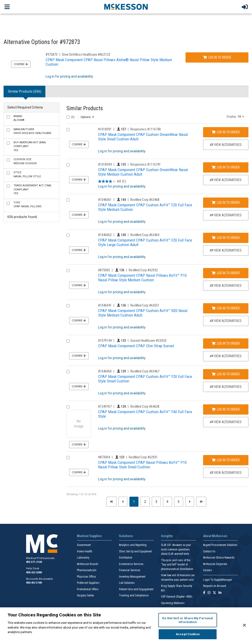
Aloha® (19, 118)
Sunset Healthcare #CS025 (148, 341)
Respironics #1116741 (146, 164)
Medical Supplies (89, 536)
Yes (30, 146)
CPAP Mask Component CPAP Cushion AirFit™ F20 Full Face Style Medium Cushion (145, 207)
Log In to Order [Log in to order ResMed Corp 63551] (226, 308)
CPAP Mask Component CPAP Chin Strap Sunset (136, 346)
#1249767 (105, 406)
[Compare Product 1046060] (68, 372)
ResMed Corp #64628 (145, 406)
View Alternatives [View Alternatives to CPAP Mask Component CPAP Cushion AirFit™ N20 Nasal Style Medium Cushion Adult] (226, 321)
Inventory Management (132, 577)
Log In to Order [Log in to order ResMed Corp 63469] (226, 238)
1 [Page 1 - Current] (136, 501)
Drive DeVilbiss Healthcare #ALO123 (86, 54)
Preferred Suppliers (88, 583)
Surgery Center (86, 595)
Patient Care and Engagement (136, 589)
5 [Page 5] (179, 502)
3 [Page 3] (156, 502)
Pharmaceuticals (87, 570)
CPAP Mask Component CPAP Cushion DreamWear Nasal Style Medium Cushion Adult (143, 172)
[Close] (244, 625)
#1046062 (105, 235)
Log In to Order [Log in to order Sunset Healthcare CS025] (226, 343)
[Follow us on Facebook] (204, 593)
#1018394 (105, 164)
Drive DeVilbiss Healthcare (32, 131)
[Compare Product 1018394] (68, 165)
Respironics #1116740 (146, 129)
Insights (167, 536)
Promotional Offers (88, 589)
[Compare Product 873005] (68, 270)
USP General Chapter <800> (177, 597)
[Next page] (190, 502)
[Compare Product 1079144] (68, 341)
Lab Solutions (127, 583)
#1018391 (105, 129)
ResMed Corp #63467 (145, 371)
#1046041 (105, 305)
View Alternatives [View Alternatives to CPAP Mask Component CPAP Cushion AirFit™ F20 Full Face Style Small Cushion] (226, 387)
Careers (208, 570)
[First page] (111, 502)
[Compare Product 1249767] (68, 407)
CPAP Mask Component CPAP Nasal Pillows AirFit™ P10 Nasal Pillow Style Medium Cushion (142, 278)
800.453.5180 (34, 583)
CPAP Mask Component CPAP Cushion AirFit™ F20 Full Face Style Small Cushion (145, 379)
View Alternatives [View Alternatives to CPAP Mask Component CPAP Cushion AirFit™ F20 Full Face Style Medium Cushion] (226, 215)
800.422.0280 (34, 572)
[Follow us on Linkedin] (220, 593)
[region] (126, 626)
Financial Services (130, 570)
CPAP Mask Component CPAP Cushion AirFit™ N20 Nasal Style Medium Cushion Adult (143, 313)
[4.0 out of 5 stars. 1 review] (112, 181)
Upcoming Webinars (173, 603)
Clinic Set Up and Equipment (135, 551)
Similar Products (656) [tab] (25, 91)
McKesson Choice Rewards (219, 558)
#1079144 (105, 341)
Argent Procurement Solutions (220, 545)
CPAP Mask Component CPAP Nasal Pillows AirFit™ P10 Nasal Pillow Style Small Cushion (142, 465)
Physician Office (86, 577)
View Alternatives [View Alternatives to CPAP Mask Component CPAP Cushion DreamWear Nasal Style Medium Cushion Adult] (226, 180)
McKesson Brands (88, 564)
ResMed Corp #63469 (145, 235)
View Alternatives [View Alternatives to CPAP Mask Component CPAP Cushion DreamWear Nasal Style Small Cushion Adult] (226, 145)
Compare (21, 64)
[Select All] (68, 117)
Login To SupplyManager (218, 580)
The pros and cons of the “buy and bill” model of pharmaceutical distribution (177, 565)
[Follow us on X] (214, 593)
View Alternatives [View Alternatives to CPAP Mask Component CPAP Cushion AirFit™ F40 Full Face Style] (226, 422)
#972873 (52, 54)
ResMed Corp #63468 (145, 200)
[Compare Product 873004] (68, 458)
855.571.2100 (34, 562)
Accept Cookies (188, 634)
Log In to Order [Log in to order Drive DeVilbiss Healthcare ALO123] (217, 57)
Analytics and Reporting (133, 545)
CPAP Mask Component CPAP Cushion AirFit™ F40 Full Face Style (145, 414)
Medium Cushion (25, 161)
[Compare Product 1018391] (68, 130)
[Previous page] (123, 502)
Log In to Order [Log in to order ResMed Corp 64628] (226, 409)
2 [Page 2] (145, 502)
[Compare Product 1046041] (68, 306)
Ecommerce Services (131, 564)
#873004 (104, 457)
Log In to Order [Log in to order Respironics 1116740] (226, 132)
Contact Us (209, 551)
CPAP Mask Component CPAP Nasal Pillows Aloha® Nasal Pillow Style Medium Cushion (109, 62)
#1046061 (105, 200)
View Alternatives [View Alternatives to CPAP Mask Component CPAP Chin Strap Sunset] (226, 356)
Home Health (85, 551)
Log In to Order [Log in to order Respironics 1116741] (226, 167)
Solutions (126, 536)
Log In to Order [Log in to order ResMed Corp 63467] (226, 374)
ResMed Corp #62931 (143, 457)
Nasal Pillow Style (27, 174)
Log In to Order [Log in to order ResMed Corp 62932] (226, 273)
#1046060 (105, 371)
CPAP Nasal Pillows (28, 205)
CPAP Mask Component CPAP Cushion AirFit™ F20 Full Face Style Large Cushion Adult (145, 242)
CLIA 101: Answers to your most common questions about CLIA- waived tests (176, 549)
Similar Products (85, 108)
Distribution (126, 558)
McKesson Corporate (215, 564)
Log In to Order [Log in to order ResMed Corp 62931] (226, 460)
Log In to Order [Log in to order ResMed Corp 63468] (226, 203)
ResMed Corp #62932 (143, 270)
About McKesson (215, 536)
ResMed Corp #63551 (145, 305)
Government (84, 545)
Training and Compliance (134, 595)
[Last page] (201, 502)
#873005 (104, 270)
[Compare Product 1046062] (68, 235)
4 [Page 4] (167, 502)
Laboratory (83, 558)
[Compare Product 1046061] (68, 200)
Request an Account (215, 586)
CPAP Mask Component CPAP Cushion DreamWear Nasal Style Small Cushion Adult (143, 137)
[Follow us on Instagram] (209, 593)
